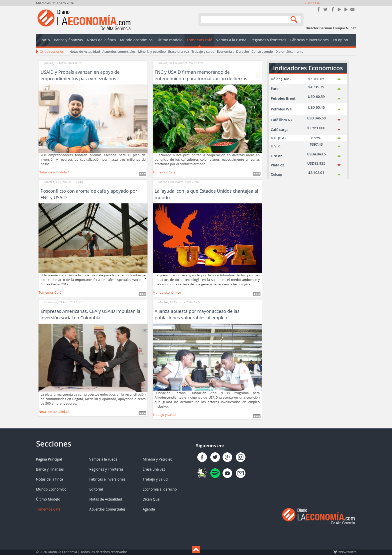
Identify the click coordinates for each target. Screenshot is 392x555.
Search (295, 19)
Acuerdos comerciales (119, 51)
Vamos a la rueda (103, 459)
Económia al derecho (160, 489)
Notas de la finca (49, 479)
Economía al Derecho (233, 51)
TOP (347, 552)
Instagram (332, 9)
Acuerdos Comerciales (107, 509)
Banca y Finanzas (50, 469)
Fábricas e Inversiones (107, 479)
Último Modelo (48, 499)
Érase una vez (179, 51)
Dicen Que (151, 499)
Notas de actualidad (54, 172)
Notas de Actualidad (85, 51)
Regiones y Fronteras (106, 469)
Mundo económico (167, 292)
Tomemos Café (164, 172)
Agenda (149, 509)
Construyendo (262, 51)
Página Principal (49, 459)
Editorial (96, 489)
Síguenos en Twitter (325, 9)
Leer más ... (142, 174)
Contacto (352, 9)
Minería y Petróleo (158, 459)
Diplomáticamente (289, 51)
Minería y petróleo (152, 51)
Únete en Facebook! (319, 9)
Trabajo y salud (203, 51)
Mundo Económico (51, 489)
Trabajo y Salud (155, 479)
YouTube (339, 9)
